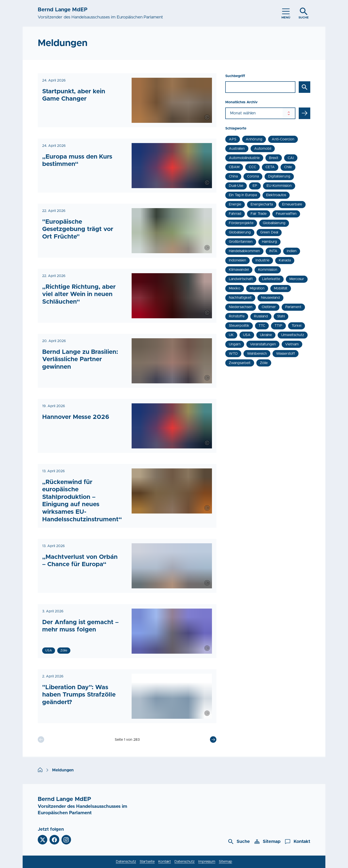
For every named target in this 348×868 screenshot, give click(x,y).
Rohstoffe (237, 316)
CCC (252, 167)
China (233, 176)
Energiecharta (262, 204)
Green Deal (269, 232)
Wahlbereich (257, 354)
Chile (288, 167)
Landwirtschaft (241, 279)
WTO (233, 354)
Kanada (285, 260)
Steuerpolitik (239, 326)
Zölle (264, 363)
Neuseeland (270, 298)
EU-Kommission (279, 186)
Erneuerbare (292, 204)
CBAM (234, 167)
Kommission (268, 270)
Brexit (274, 158)
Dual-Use (236, 186)
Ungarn (235, 344)
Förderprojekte (241, 223)
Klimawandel (239, 270)
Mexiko (235, 288)
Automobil (263, 149)
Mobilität (281, 288)
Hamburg (269, 242)
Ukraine (266, 335)
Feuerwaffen (286, 214)
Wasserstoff (286, 354)
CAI (291, 158)
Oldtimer (269, 307)
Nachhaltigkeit (240, 298)
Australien (237, 149)
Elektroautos (276, 195)
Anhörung (254, 139)
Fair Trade (258, 214)
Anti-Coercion (283, 139)
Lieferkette (271, 279)
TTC (262, 326)
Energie (235, 204)
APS (233, 139)
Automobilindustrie (244, 158)
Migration (257, 288)
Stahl (281, 316)
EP (255, 186)
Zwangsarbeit (240, 363)
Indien (292, 251)
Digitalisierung (279, 176)
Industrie (262, 260)
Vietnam (292, 344)
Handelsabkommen (244, 251)
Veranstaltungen (263, 344)
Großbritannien (241, 242)
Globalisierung (274, 223)
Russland (261, 316)
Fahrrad (235, 214)
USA (247, 335)
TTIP (278, 326)
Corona (253, 176)
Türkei (297, 326)
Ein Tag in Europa (243, 195)
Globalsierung (240, 232)
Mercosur (297, 279)
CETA (270, 167)
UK (231, 335)
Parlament (293, 307)
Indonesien (237, 260)
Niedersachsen (241, 307)
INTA (273, 251)
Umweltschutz (293, 335)
